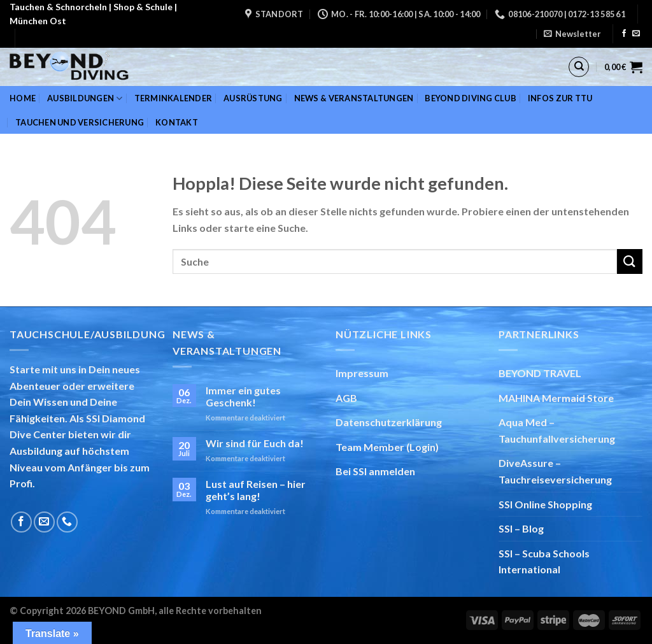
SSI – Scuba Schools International (544, 562)
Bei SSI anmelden (375, 471)
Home (23, 98)
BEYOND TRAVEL (540, 373)
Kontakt (177, 122)
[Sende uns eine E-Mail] (636, 34)
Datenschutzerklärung (389, 422)
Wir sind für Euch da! (255, 443)
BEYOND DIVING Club (471, 98)
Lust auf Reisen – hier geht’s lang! (256, 490)
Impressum (362, 373)
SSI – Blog (521, 528)
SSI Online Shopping (545, 504)
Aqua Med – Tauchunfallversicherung (557, 430)
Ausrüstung (253, 98)
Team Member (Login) (387, 447)
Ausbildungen (85, 98)
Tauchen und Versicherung (80, 122)
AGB (346, 398)
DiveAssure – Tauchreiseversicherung (555, 471)
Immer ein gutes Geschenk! (243, 396)
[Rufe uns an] (67, 522)
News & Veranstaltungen (354, 98)
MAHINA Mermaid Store (556, 398)
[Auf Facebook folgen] (624, 34)
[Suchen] (579, 67)
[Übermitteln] (630, 261)
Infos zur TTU (560, 98)
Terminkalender (174, 98)
